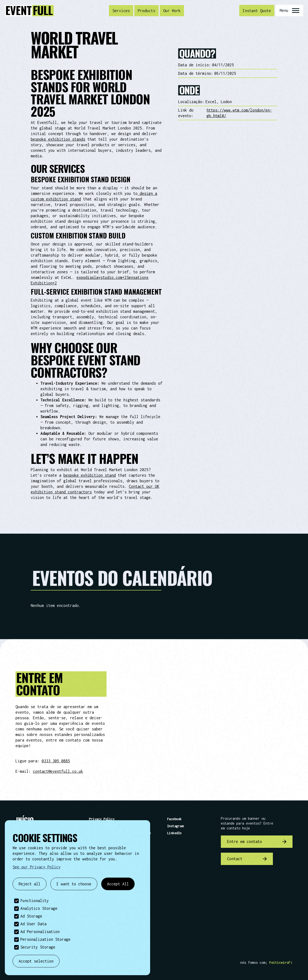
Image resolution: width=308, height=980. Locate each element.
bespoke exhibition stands (58, 139)
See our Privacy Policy (37, 867)
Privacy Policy (102, 819)
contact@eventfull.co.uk (58, 771)
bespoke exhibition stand (90, 475)
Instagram (175, 826)
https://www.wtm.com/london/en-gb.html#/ (239, 113)
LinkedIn (174, 833)
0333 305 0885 (56, 761)
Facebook (174, 819)
